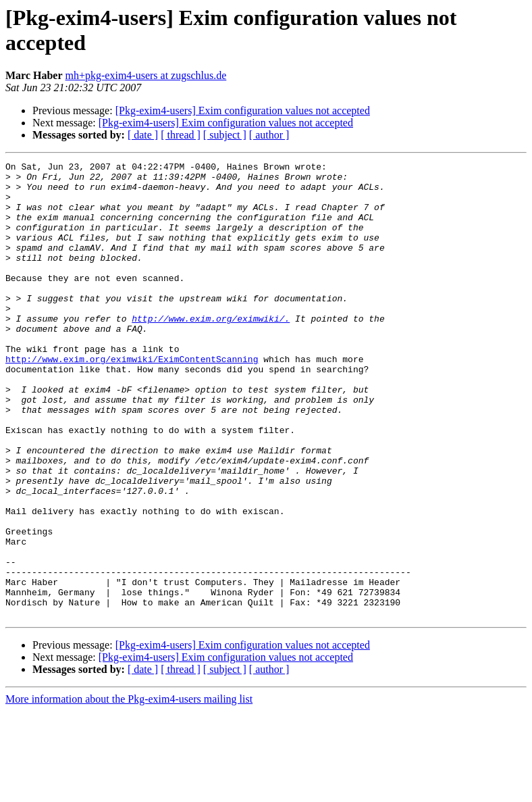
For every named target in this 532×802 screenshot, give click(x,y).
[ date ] (143, 135)
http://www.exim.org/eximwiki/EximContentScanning (132, 399)
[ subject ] (225, 135)
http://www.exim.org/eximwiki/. (211, 351)
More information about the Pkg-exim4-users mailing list (129, 790)
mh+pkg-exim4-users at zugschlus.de (146, 75)
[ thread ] (181, 135)
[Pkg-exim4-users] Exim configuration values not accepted (243, 110)
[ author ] (269, 135)
